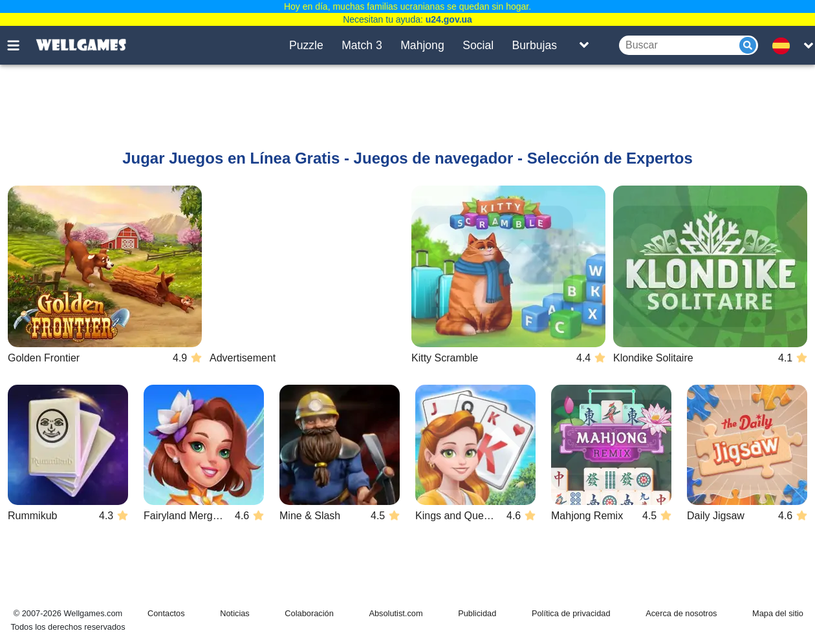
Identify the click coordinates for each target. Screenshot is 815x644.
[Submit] (748, 45)
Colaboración (309, 613)
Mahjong (422, 45)
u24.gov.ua (449, 19)
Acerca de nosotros (681, 613)
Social (478, 45)
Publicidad (477, 613)
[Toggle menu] (21, 45)
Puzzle (306, 45)
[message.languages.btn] (785, 45)
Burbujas (535, 45)
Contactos (166, 613)
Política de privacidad (571, 613)
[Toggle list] (584, 45)
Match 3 (362, 45)
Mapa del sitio (778, 613)
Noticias (235, 613)
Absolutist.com (396, 613)
